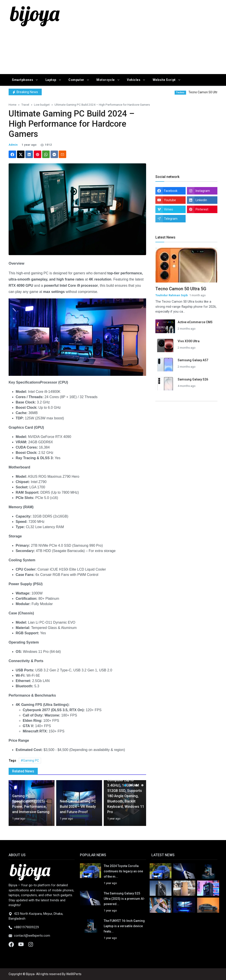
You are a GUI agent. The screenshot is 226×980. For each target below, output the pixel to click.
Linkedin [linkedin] (201, 200)
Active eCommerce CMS (195, 322)
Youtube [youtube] (170, 200)
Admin (13, 145)
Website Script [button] (165, 80)
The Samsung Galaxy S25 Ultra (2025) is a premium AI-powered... (124, 899)
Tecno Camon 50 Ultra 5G (181, 289)
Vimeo (169, 209)
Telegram (171, 219)
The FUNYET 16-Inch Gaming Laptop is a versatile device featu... (124, 926)
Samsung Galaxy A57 (193, 360)
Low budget (42, 105)
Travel (25, 105)
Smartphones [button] (23, 80)
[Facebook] (12, 944)
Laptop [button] (51, 80)
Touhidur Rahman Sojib (172, 295)
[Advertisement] (153, 36)
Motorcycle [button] (106, 80)
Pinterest (202, 209)
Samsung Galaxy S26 (193, 379)
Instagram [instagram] (203, 191)
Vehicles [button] (134, 80)
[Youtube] (21, 944)
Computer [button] (77, 80)
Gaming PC (31, 760)
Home (12, 105)
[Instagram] (31, 944)
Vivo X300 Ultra (189, 341)
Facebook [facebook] (171, 191)
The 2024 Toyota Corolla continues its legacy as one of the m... (123, 871)
